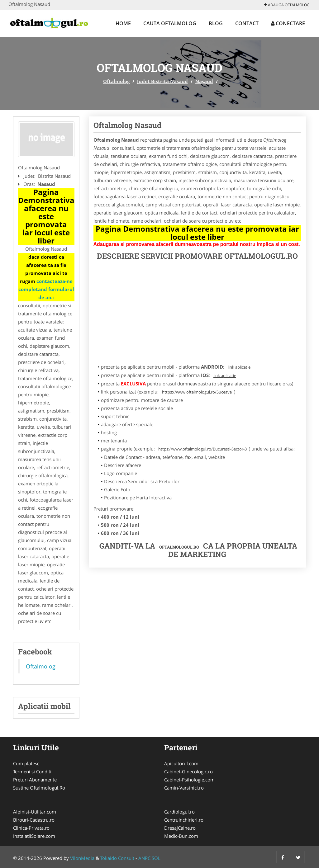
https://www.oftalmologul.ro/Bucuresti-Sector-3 (202, 449)
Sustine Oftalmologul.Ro (39, 788)
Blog (216, 23)
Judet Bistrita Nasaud (162, 81)
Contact (247, 23)
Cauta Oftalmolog (170, 23)
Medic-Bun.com (181, 836)
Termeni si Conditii (33, 771)
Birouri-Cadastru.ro (34, 820)
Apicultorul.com (181, 763)
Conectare (288, 23)
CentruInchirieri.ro (184, 820)
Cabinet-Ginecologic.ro (188, 771)
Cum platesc (26, 763)
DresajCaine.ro (180, 828)
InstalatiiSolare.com (34, 836)
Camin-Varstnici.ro (184, 788)
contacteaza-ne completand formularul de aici (46, 289)
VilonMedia (82, 858)
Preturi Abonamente (35, 780)
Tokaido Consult (117, 858)
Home (123, 23)
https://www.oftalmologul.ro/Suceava (197, 392)
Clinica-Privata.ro (31, 828)
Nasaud (204, 81)
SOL (156, 858)
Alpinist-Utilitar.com (35, 812)
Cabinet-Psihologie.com (189, 780)
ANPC (144, 858)
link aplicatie (239, 367)
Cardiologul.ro (179, 812)
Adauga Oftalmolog (287, 5)
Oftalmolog (116, 81)
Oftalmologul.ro (179, 547)
